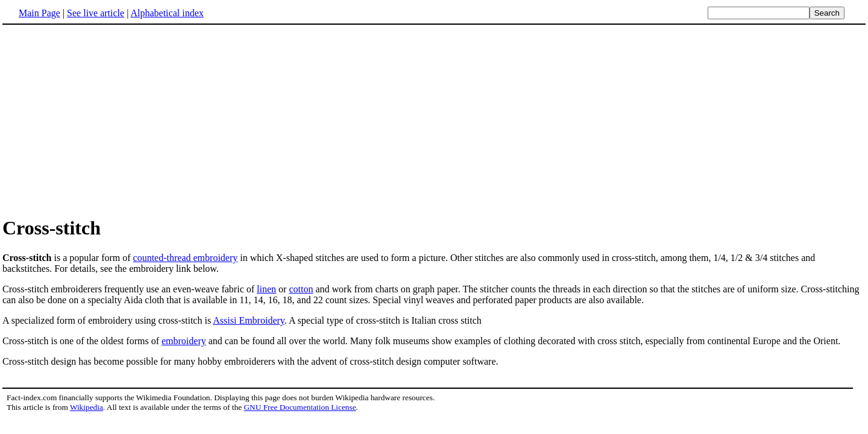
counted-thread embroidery (186, 258)
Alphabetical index (167, 13)
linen (266, 289)
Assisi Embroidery (249, 320)
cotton (301, 289)
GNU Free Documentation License (300, 407)
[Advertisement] (104, 120)
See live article (96, 13)
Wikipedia (86, 407)
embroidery (184, 341)
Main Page (39, 13)
